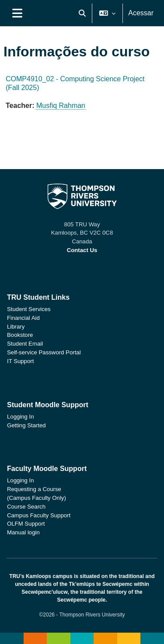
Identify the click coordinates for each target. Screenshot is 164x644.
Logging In (21, 417)
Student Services (29, 309)
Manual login (23, 532)
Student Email (25, 344)
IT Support (20, 361)
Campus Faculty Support (39, 515)
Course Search (26, 507)
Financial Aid (23, 318)
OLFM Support (26, 524)
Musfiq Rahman (61, 106)
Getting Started (26, 425)
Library (16, 327)
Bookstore (20, 335)
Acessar (141, 13)
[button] (82, 13)
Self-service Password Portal (44, 352)
